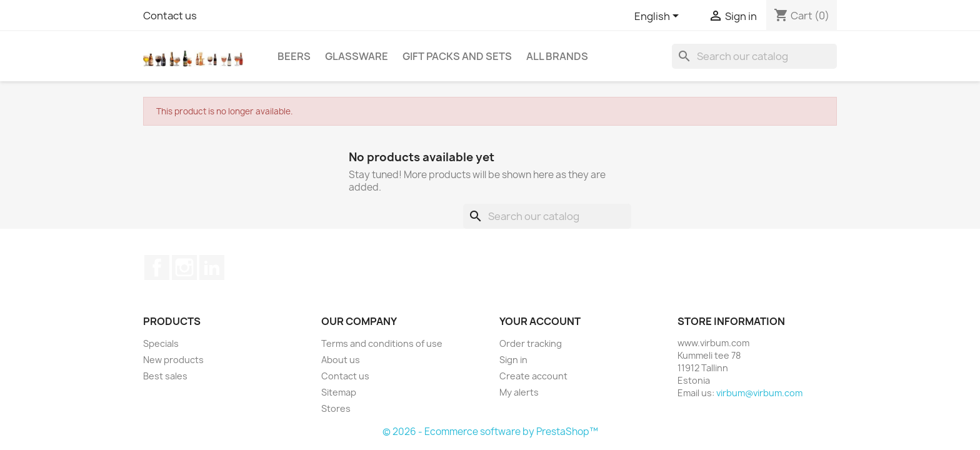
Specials (161, 343)
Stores (336, 408)
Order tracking (531, 343)
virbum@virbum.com (759, 393)
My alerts (519, 392)
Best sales (165, 376)
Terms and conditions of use (382, 343)
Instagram (184, 267)
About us (341, 360)
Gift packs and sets (457, 56)
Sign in (513, 360)
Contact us (170, 16)
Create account (533, 376)
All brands (557, 56)
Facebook (157, 267)
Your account (540, 321)
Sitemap (339, 392)
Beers (294, 56)
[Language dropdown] (659, 17)
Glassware (357, 56)
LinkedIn (212, 267)
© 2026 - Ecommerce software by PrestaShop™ (490, 432)
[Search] (754, 56)
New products (173, 360)
